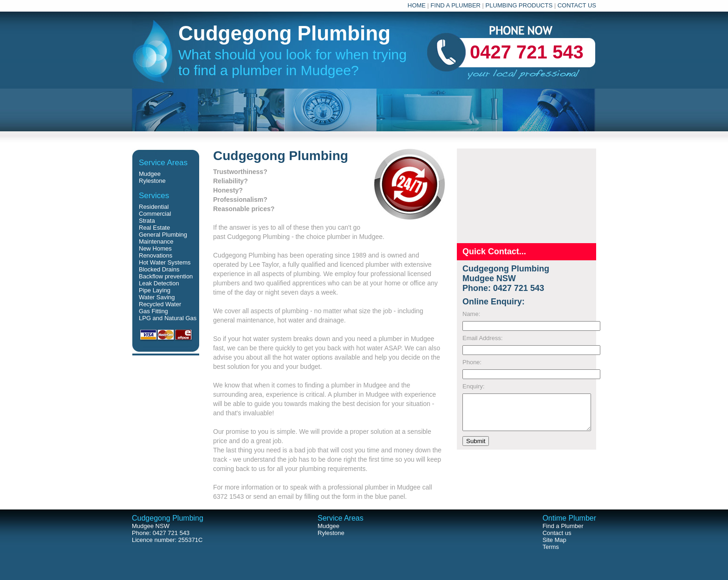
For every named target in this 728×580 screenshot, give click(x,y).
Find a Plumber (563, 526)
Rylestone (152, 181)
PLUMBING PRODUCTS (519, 5)
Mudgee (150, 174)
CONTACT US (577, 5)
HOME (417, 5)
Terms (550, 547)
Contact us (557, 533)
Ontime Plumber (569, 518)
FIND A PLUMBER (455, 5)
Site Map (554, 540)
